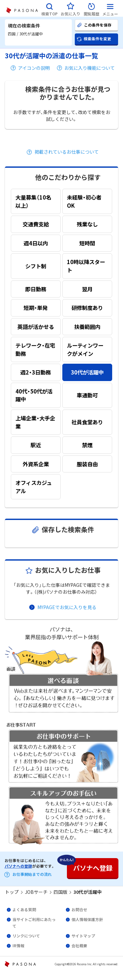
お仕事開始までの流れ (32, 874)
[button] (50, 8)
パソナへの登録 (18, 866)
